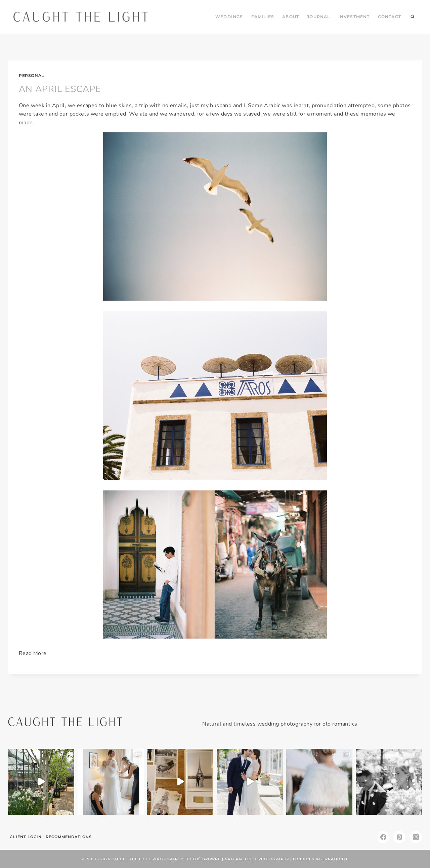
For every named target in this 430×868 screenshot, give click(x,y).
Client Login (26, 836)
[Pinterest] (399, 836)
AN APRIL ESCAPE (58, 89)
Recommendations (69, 836)
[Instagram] (416, 836)
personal (31, 75)
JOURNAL (318, 17)
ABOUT (291, 17)
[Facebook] (383, 836)
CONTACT (390, 17)
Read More (33, 653)
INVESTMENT (354, 17)
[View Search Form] (413, 17)
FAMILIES (263, 17)
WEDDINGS (229, 17)
